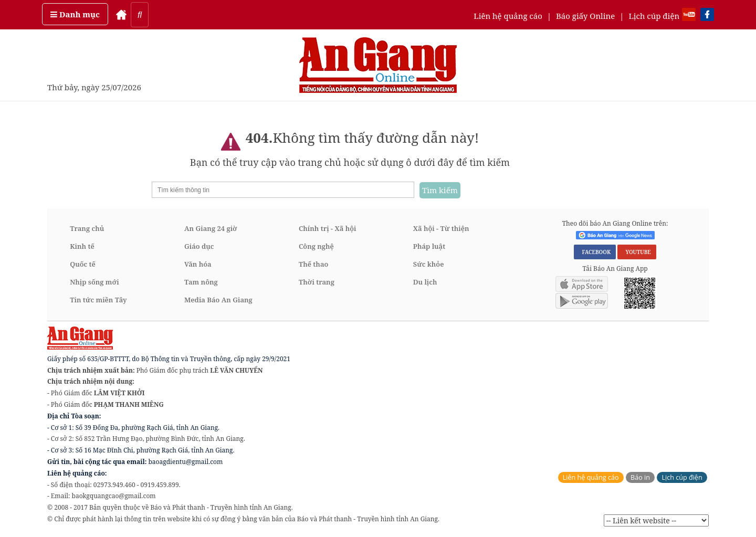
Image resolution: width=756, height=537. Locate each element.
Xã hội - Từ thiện (441, 228)
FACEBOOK (595, 252)
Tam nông (201, 282)
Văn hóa (198, 264)
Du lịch (425, 282)
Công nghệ (316, 246)
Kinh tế (82, 246)
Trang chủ (87, 228)
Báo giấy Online (585, 16)
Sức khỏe (429, 264)
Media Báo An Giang (218, 300)
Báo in (640, 477)
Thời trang (317, 282)
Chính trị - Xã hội (327, 228)
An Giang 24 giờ (211, 228)
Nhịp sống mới (94, 282)
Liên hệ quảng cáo (508, 16)
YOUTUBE (637, 252)
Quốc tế (83, 264)
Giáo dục (199, 246)
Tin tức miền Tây (98, 300)
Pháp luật (429, 246)
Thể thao (313, 264)
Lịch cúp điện (654, 16)
